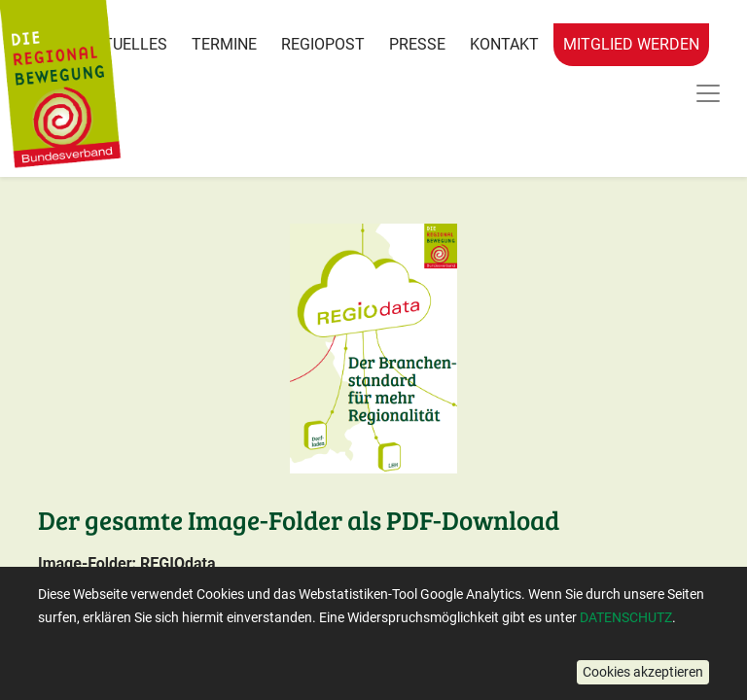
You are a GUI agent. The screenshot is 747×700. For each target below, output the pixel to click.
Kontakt (504, 44)
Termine (224, 44)
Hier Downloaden (137, 642)
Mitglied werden (631, 44)
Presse (417, 44)
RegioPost (323, 44)
